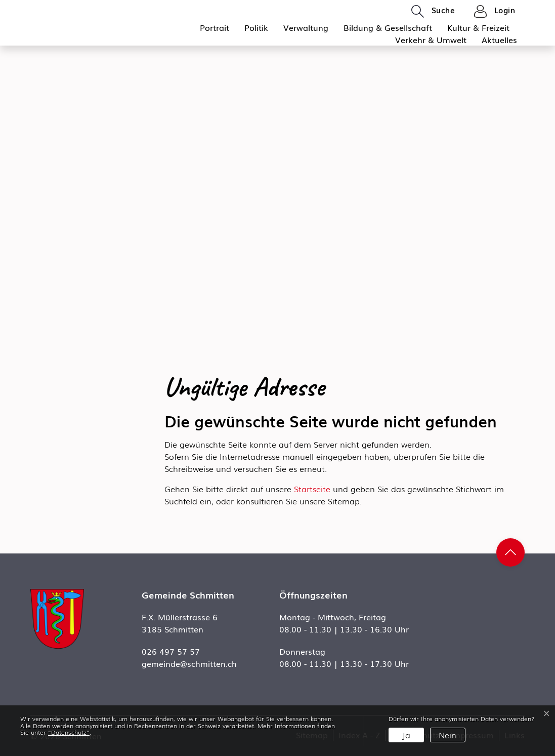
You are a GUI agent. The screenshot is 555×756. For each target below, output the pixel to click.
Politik (256, 27)
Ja (406, 735)
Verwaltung (306, 27)
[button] (433, 11)
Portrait (215, 27)
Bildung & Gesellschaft (388, 27)
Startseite (312, 489)
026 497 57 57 (171, 651)
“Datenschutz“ (69, 732)
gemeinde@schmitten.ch (189, 663)
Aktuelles (499, 39)
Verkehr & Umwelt (431, 39)
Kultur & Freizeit (478, 27)
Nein (447, 735)
